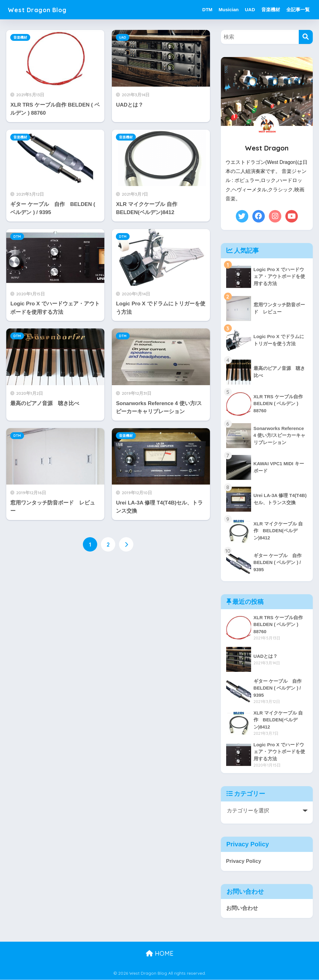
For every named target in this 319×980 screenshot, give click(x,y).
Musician (229, 10)
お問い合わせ (242, 908)
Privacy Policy (244, 861)
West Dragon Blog (42, 10)
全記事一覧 (298, 10)
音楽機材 (271, 10)
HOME (160, 954)
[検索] (306, 37)
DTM (207, 10)
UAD (250, 10)
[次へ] (126, 544)
